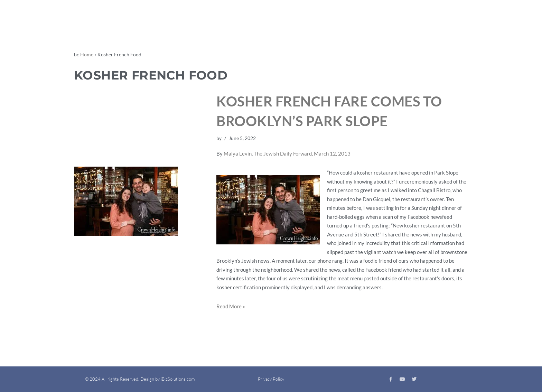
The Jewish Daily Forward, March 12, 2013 (302, 153)
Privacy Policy (271, 379)
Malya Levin (238, 153)
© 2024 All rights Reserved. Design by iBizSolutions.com (140, 379)
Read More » (231, 306)
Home (87, 54)
